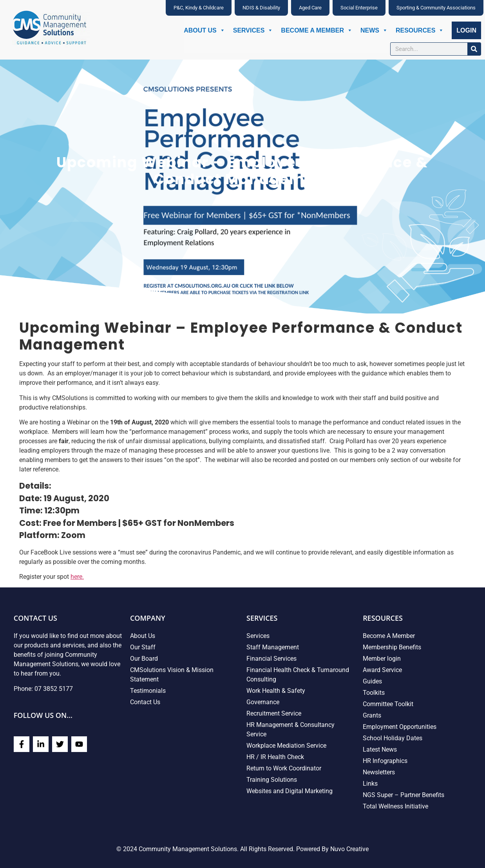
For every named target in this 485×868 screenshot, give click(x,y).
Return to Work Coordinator (284, 768)
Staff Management (273, 647)
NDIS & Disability (261, 8)
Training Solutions (272, 780)
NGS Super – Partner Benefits (404, 795)
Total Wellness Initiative (395, 806)
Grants (372, 715)
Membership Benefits (392, 647)
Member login (382, 659)
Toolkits (374, 693)
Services (253, 30)
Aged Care (310, 8)
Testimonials (148, 691)
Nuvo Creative (349, 849)
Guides (372, 681)
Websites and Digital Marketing (290, 791)
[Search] (474, 49)
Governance (263, 702)
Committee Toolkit (388, 704)
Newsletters (379, 772)
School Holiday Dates (393, 738)
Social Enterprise (359, 8)
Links (370, 784)
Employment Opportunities (400, 727)
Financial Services (271, 659)
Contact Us (145, 702)
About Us (204, 30)
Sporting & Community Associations (436, 8)
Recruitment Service (274, 713)
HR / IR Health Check (275, 757)
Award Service (382, 670)
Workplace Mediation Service (286, 746)
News (374, 30)
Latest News (380, 749)
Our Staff (143, 647)
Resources (420, 30)
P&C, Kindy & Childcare (199, 8)
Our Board (144, 659)
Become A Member (317, 30)
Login (466, 30)
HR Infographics (385, 761)
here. (77, 577)
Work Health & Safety (276, 691)
